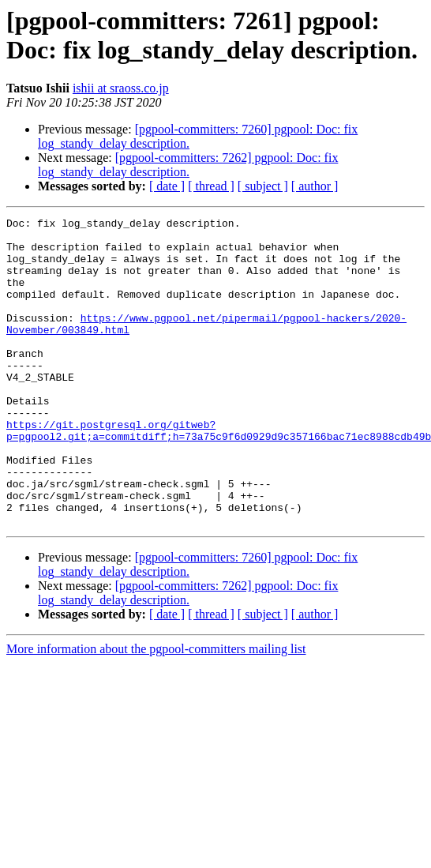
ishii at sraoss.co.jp (121, 88)
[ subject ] (263, 186)
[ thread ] (211, 186)
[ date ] (167, 186)
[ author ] (315, 186)
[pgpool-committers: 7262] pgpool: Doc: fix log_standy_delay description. (188, 165)
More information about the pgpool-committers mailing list (156, 710)
